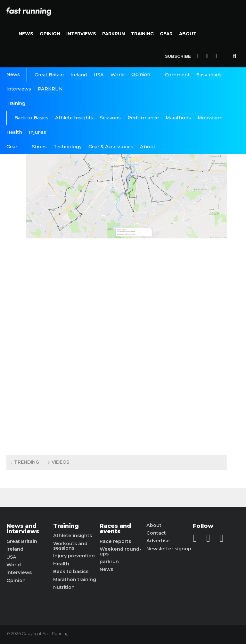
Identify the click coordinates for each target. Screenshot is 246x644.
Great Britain (49, 75)
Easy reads (209, 75)
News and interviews (23, 529)
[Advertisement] (117, 349)
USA (99, 75)
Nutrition (64, 587)
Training (142, 34)
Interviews (81, 34)
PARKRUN (114, 34)
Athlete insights (73, 536)
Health (14, 132)
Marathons (178, 118)
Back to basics (71, 571)
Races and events (115, 529)
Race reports (115, 541)
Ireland (79, 75)
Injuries (37, 132)
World (118, 75)
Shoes (39, 147)
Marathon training (75, 580)
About (188, 34)
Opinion (50, 34)
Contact (156, 533)
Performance (143, 118)
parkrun (109, 562)
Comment (177, 75)
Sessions (110, 118)
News (26, 34)
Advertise (158, 541)
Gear (166, 34)
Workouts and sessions (70, 546)
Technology (68, 147)
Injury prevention (74, 556)
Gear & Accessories (111, 147)
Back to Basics (31, 118)
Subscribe (178, 56)
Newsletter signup (169, 549)
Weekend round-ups (120, 551)
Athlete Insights (74, 118)
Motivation (210, 118)
